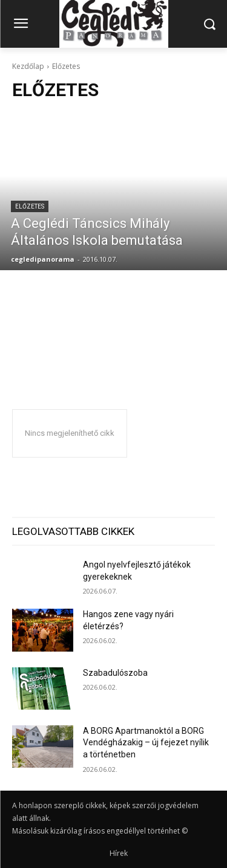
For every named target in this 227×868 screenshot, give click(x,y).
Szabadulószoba (115, 673)
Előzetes (30, 206)
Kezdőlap (28, 66)
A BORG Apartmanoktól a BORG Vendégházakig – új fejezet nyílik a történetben (146, 743)
